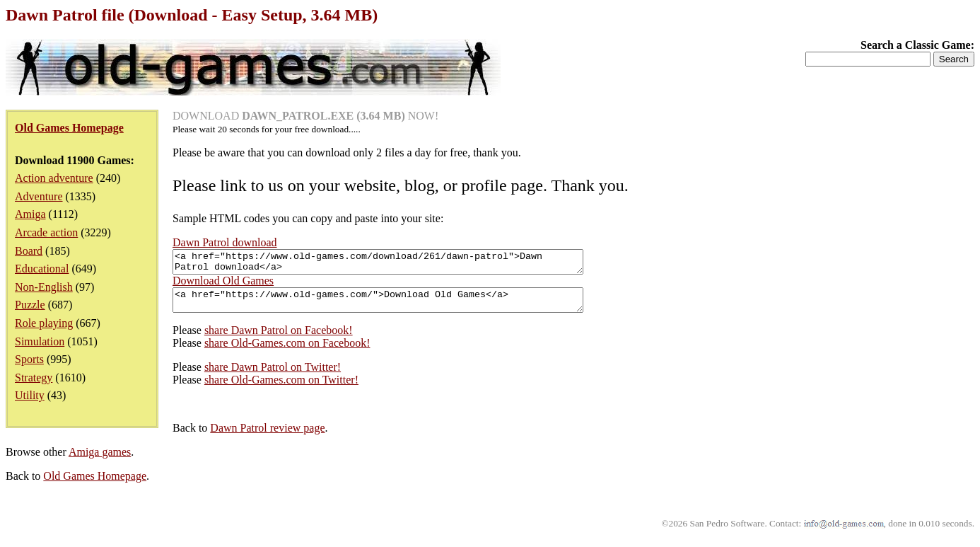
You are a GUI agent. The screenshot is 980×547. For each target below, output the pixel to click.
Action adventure (54, 178)
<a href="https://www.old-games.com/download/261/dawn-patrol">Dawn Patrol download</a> (403, 264)
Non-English (44, 287)
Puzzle (30, 305)
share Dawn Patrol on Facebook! (279, 339)
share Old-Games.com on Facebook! (287, 351)
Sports (29, 359)
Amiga (30, 214)
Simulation (40, 341)
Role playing (44, 323)
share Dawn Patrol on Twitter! (273, 375)
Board (29, 251)
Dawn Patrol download (225, 242)
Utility (30, 395)
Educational (42, 269)
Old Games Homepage (95, 484)
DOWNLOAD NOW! (305, 116)
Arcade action (46, 232)
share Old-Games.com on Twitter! (281, 388)
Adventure (39, 196)
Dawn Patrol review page (267, 436)
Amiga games (100, 460)
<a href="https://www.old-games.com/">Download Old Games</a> (403, 306)
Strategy (34, 378)
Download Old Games (223, 285)
